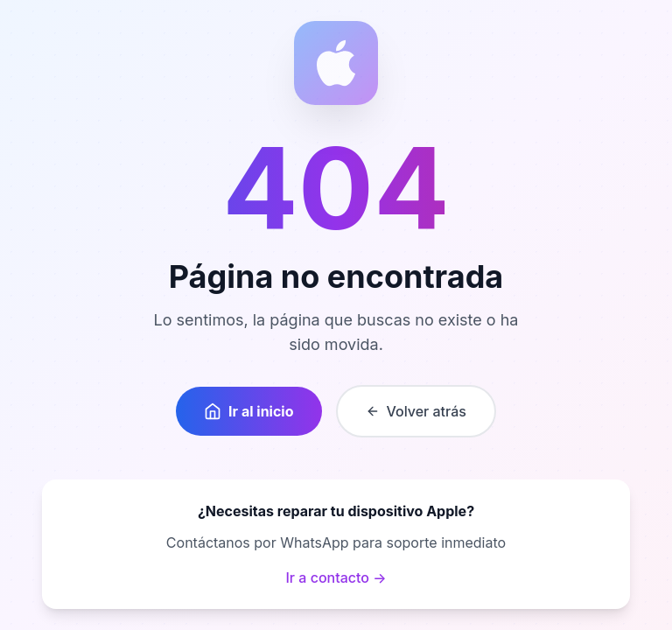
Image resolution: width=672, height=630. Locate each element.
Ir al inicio (248, 411)
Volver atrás (416, 411)
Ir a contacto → (336, 577)
